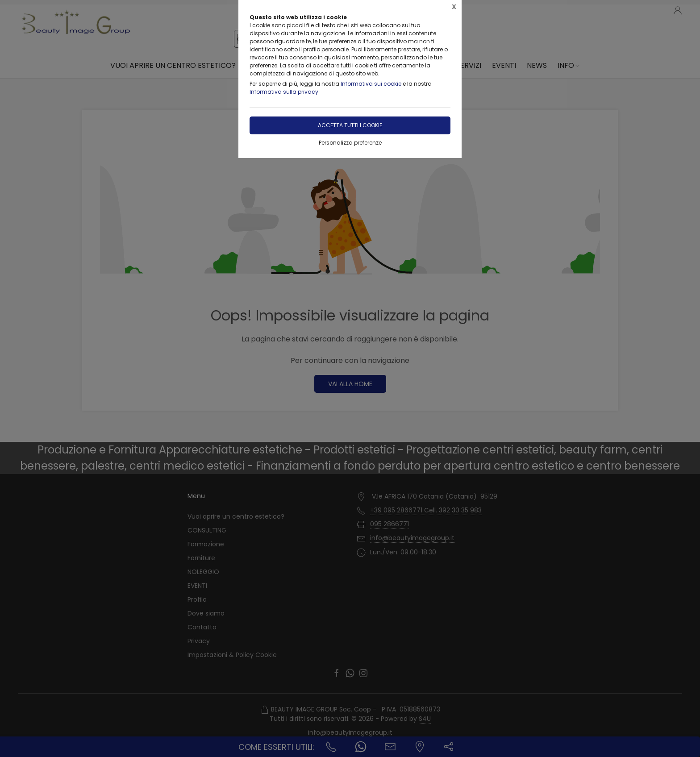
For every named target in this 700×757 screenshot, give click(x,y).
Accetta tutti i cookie (350, 125)
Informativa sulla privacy (284, 92)
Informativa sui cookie (371, 84)
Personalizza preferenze (350, 143)
